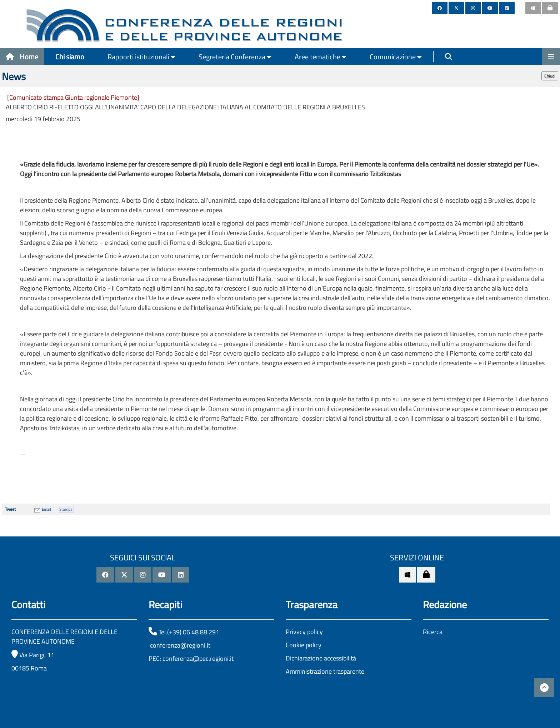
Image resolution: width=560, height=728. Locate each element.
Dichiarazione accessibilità (321, 658)
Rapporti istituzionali (141, 57)
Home (22, 57)
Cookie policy (304, 645)
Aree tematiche (321, 57)
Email (46, 509)
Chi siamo (70, 57)
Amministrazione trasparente (325, 671)
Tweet (10, 509)
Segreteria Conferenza (235, 57)
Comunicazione (396, 57)
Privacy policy (304, 632)
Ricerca (433, 632)
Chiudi (550, 76)
